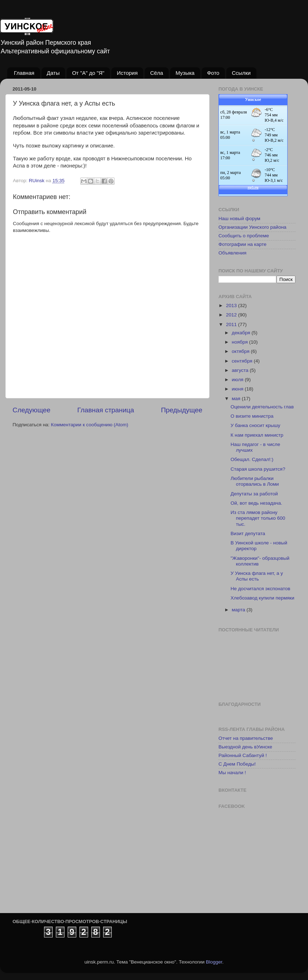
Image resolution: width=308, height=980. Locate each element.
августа (241, 370)
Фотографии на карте (242, 244)
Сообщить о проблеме (244, 236)
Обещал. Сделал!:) (252, 459)
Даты (53, 73)
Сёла (157, 73)
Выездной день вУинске (245, 747)
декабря (242, 333)
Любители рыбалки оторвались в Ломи (255, 481)
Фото (213, 73)
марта (239, 610)
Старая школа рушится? (258, 469)
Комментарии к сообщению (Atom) (90, 425)
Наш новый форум (239, 219)
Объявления (232, 253)
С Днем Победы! (237, 764)
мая (237, 399)
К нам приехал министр (257, 435)
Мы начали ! (232, 773)
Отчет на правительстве (246, 738)
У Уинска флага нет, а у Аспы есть (257, 576)
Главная (24, 73)
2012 (232, 315)
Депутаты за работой (254, 494)
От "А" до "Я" (88, 73)
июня (238, 389)
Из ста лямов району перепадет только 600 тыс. (258, 518)
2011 (232, 324)
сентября (243, 361)
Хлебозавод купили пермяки (263, 598)
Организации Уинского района (252, 227)
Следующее (32, 410)
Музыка (185, 73)
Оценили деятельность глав (262, 407)
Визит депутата (248, 533)
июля (238, 380)
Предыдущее (182, 410)
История (127, 73)
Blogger (214, 962)
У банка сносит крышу (256, 425)
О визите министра (252, 416)
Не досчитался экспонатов (261, 589)
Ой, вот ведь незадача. (256, 503)
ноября (240, 342)
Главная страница (106, 410)
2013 (232, 305)
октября (241, 351)
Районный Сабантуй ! (243, 755)
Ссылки (241, 73)
